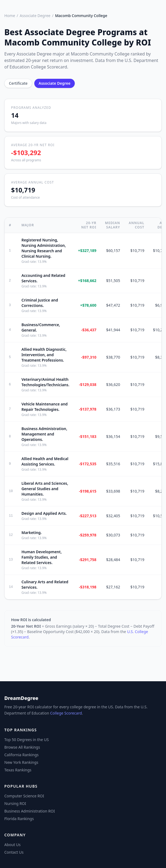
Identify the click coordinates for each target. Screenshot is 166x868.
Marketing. (31, 533)
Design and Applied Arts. (44, 513)
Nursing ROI (15, 803)
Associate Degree (35, 16)
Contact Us (14, 852)
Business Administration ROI (30, 811)
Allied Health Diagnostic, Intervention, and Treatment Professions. (44, 355)
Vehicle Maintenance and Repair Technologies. (44, 407)
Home (10, 16)
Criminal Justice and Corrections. (40, 303)
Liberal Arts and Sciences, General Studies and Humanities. (45, 489)
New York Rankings (21, 762)
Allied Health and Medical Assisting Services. (45, 461)
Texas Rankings (18, 770)
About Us (12, 845)
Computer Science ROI (24, 796)
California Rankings (21, 755)
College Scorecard (66, 713)
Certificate (18, 83)
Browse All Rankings (22, 747)
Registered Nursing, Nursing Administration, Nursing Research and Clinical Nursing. (43, 248)
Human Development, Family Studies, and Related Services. (41, 557)
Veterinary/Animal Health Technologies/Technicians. (45, 382)
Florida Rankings (19, 819)
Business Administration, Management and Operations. (44, 434)
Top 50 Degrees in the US (27, 740)
